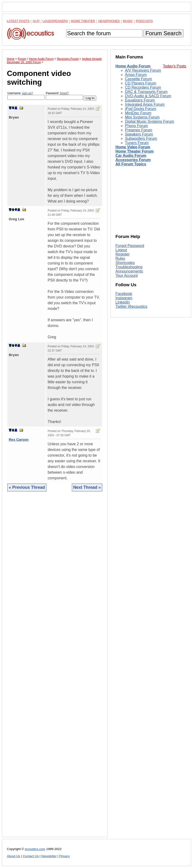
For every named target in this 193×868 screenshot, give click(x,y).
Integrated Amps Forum (145, 104)
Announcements (129, 271)
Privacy (65, 856)
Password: (64, 96)
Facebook (124, 294)
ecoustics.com (35, 849)
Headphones (109, 21)
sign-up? (28, 93)
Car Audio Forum (131, 156)
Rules (120, 258)
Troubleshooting (129, 267)
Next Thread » (87, 487)
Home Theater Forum (135, 151)
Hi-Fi (36, 21)
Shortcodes (125, 263)
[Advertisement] (55, 668)
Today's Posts (175, 66)
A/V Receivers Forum (143, 70)
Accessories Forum (133, 160)
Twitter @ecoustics (131, 306)
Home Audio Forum (133, 66)
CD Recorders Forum (143, 87)
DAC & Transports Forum (146, 92)
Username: (26, 96)
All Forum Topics (131, 164)
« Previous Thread (27, 487)
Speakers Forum (139, 134)
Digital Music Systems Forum (149, 121)
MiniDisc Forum (138, 113)
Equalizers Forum (140, 100)
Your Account (127, 275)
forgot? (64, 93)
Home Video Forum (133, 147)
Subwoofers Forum (141, 139)
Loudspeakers (55, 21)
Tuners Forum (137, 143)
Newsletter (49, 856)
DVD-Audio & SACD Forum (148, 96)
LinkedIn (123, 302)
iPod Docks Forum (141, 109)
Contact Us (31, 856)
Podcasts (144, 21)
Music (128, 21)
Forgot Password (130, 246)
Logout (121, 250)
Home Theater (83, 21)
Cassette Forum (138, 79)
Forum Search (163, 33)
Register (123, 254)
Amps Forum (136, 75)
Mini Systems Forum (142, 117)
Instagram (124, 298)
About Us (14, 856)
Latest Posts (18, 21)
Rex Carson (19, 439)
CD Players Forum (141, 83)
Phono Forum (136, 126)
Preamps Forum (139, 130)
